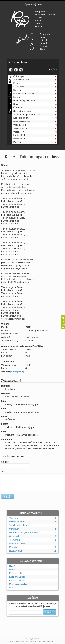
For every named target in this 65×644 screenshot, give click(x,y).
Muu (11, 588)
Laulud (39, 21)
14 (55, 551)
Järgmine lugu (21, 70)
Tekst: (4, 471)
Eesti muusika (16, 573)
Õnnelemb (14, 536)
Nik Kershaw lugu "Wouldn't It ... (25, 533)
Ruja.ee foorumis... (33, 513)
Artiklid (39, 18)
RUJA (20, 19)
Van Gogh (14, 518)
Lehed (12, 569)
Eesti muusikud (17, 580)
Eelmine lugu (11, 70)
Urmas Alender (25, 42)
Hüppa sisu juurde (32, 4)
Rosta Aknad (16, 551)
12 (55, 522)
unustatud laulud (17, 543)
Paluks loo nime (17, 522)
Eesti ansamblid (17, 577)
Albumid (39, 24)
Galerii (38, 26)
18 (55, 536)
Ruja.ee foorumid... (32, 561)
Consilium (14, 529)
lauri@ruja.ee (33, 639)
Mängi (16, 70)
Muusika (13, 547)
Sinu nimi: (6, 462)
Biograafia (40, 12)
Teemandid (15, 540)
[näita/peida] (17, 371)
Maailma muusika (18, 584)
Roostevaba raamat (45, 15)
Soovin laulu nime (18, 525)
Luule (43, 37)
